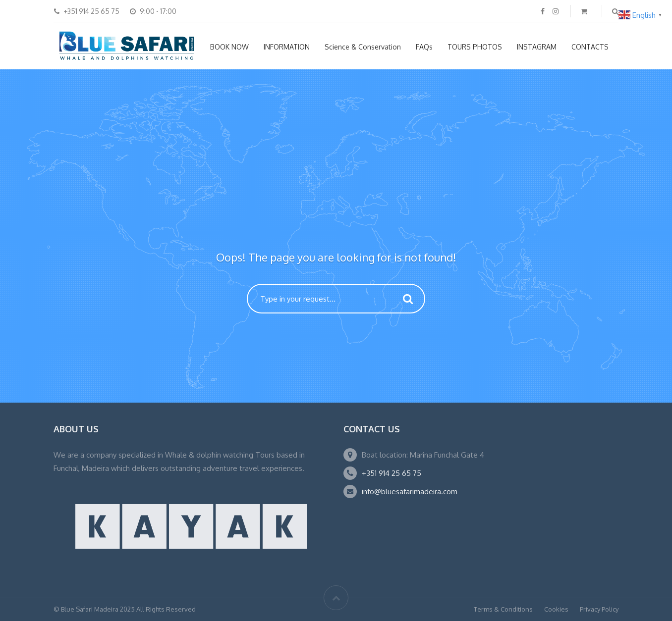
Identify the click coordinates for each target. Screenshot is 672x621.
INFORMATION (287, 47)
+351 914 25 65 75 (392, 473)
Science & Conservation (363, 47)
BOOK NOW (229, 47)
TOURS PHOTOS (475, 47)
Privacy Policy (599, 609)
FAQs (424, 47)
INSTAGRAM (537, 47)
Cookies (556, 609)
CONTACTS (590, 47)
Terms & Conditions (503, 609)
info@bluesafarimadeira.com (410, 492)
